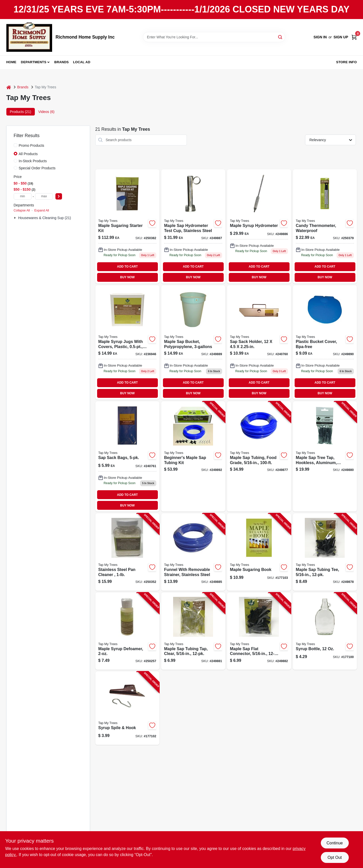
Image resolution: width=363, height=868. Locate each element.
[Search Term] (214, 37)
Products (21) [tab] (21, 112)
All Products (28, 154)
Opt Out (335, 857)
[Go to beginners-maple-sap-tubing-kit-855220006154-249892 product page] (193, 456)
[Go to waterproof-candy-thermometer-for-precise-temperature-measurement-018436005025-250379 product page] (325, 226)
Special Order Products (37, 168)
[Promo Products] (16, 145)
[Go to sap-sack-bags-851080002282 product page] (127, 456)
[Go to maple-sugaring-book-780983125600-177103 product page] (259, 552)
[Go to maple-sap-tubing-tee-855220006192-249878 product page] (325, 552)
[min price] (23, 196)
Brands (62, 62)
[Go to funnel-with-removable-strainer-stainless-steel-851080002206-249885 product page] (193, 552)
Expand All (42, 210)
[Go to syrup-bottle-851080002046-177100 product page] (325, 631)
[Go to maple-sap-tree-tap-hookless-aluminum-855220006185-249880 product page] (325, 456)
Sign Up (341, 37)
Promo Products (32, 145)
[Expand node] (16, 218)
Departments (34, 62)
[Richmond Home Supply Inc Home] (29, 37)
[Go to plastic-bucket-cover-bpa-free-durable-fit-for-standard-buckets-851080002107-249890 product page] (325, 342)
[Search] (281, 37)
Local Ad (82, 62)
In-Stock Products (33, 161)
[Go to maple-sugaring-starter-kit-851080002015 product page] (127, 226)
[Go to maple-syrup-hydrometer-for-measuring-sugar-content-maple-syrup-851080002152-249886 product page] (259, 226)
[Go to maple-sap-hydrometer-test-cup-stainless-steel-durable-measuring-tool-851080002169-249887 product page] (193, 226)
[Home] (9, 87)
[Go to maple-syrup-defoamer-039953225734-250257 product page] (127, 631)
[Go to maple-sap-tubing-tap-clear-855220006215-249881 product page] (193, 631)
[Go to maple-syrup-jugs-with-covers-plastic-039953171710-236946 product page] (127, 342)
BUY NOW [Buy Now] (127, 277)
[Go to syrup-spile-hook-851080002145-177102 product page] (127, 708)
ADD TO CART (127, 267)
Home (11, 62)
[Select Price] (59, 196)
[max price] (44, 196)
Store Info (346, 62)
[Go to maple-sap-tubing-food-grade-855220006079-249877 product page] (259, 456)
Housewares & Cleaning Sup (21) (45, 218)
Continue (335, 843)
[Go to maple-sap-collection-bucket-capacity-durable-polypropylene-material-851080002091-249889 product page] (193, 342)
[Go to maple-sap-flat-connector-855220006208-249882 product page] (259, 631)
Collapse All (22, 210)
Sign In (320, 37)
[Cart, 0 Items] (354, 37)
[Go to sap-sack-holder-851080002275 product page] (259, 342)
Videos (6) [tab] (47, 112)
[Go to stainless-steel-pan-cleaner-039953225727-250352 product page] (127, 552)
